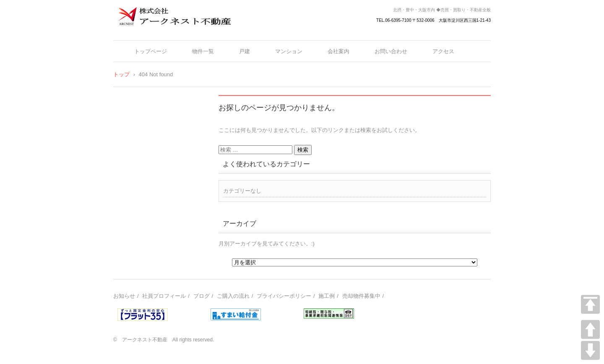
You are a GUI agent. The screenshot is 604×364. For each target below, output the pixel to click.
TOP (590, 304)
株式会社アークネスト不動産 (164, 30)
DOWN (590, 350)
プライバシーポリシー (284, 296)
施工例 (327, 296)
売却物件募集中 (361, 296)
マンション (289, 51)
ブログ (202, 296)
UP (590, 329)
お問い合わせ (391, 51)
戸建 (245, 51)
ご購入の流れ (233, 296)
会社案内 (338, 51)
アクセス (443, 51)
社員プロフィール (164, 296)
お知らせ (124, 296)
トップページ (151, 51)
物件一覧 (203, 51)
